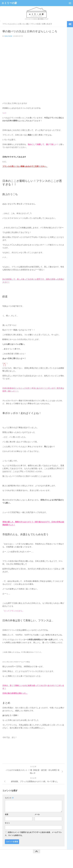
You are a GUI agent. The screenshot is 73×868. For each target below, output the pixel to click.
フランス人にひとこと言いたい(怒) (16, 24)
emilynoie (8, 36)
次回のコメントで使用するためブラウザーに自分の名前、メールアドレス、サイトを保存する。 (33, 834)
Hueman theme (49, 861)
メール (37, 814)
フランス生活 (35, 24)
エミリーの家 (9, 3)
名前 (7, 814)
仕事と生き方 (47, 24)
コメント (9, 798)
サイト (7, 823)
